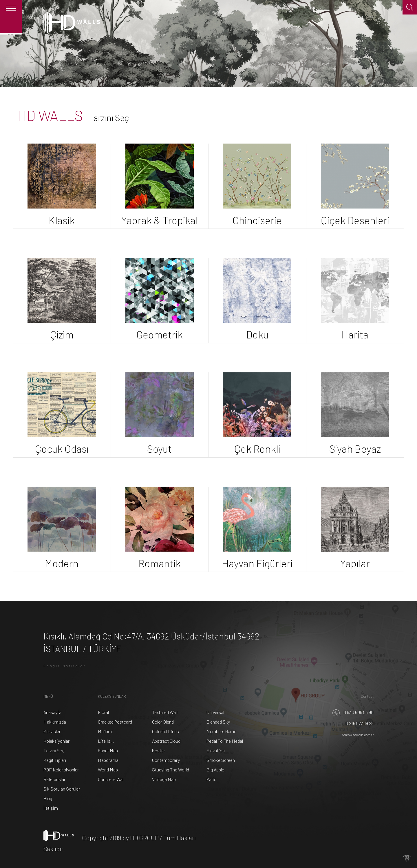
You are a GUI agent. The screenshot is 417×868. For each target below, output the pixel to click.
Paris (211, 779)
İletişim (51, 808)
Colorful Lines (165, 731)
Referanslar (54, 779)
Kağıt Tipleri (55, 760)
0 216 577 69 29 (354, 723)
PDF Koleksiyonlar (61, 770)
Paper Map (108, 750)
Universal (215, 712)
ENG (361, 17)
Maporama (108, 760)
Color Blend (163, 722)
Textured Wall (165, 712)
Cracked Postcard (115, 722)
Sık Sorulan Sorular (62, 789)
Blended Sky (218, 722)
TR (371, 17)
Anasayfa (52, 712)
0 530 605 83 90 (353, 712)
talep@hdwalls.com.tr (358, 735)
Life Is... (106, 741)
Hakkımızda (55, 722)
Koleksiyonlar (56, 741)
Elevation (216, 750)
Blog (48, 798)
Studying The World (171, 770)
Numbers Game (221, 731)
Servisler (52, 731)
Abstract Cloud (166, 741)
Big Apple (215, 770)
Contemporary (166, 760)
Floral (103, 712)
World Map (108, 770)
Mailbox (105, 731)
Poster (159, 750)
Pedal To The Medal (225, 741)
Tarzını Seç (54, 750)
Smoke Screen (221, 760)
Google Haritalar (65, 666)
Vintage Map (164, 779)
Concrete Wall (111, 779)
